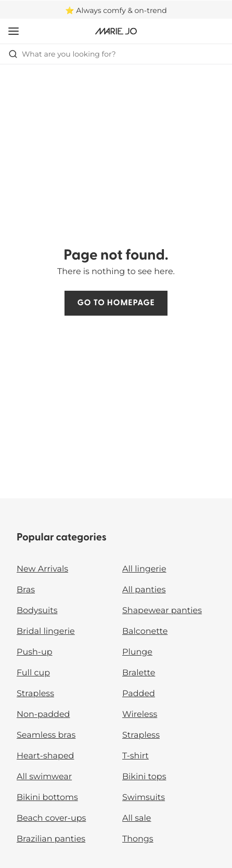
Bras (26, 590)
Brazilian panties (51, 839)
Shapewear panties (162, 611)
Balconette (145, 632)
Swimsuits (144, 798)
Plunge (137, 652)
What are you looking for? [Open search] (62, 54)
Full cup (33, 673)
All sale (137, 818)
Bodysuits (37, 611)
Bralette (139, 673)
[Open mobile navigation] (14, 31)
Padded (139, 694)
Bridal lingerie (46, 632)
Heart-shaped (45, 756)
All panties (144, 590)
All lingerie (144, 569)
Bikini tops (144, 777)
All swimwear (44, 777)
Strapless (35, 694)
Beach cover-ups (51, 818)
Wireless (140, 715)
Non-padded (43, 715)
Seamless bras (46, 735)
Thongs (138, 839)
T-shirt (136, 756)
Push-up (35, 652)
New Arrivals (42, 569)
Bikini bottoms (47, 798)
